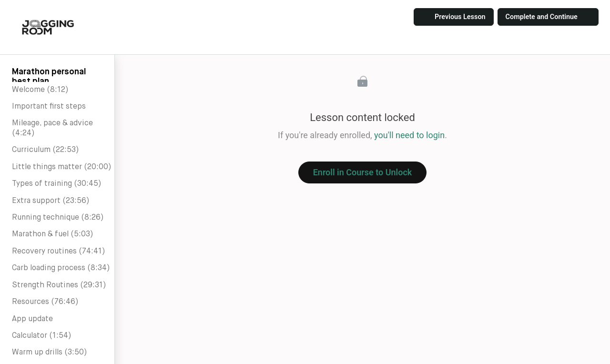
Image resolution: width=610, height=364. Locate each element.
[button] (48, 27)
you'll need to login (409, 135)
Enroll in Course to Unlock (363, 172)
